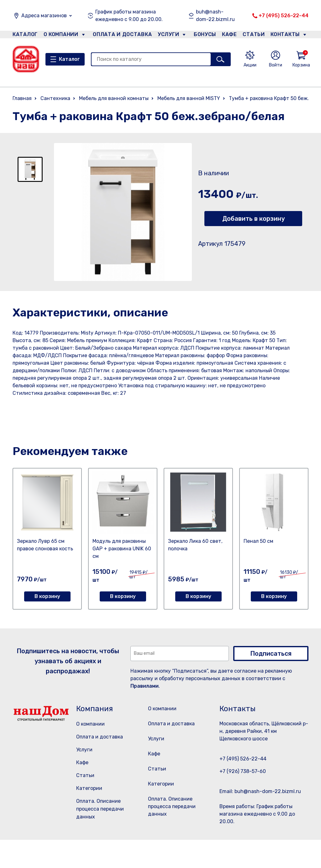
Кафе (229, 36)
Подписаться (271, 654)
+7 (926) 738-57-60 (243, 771)
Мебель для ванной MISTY (189, 98)
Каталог (24, 36)
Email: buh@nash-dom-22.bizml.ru (260, 791)
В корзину (47, 596)
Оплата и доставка (120, 36)
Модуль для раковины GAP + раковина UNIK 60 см (122, 549)
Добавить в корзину (253, 219)
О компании (61, 36)
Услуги (166, 36)
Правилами (145, 686)
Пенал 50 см (258, 541)
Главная (22, 98)
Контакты (289, 36)
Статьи (255, 36)
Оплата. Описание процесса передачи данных (100, 809)
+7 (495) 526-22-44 (284, 16)
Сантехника (55, 98)
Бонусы (202, 36)
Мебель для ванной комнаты (114, 98)
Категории (89, 788)
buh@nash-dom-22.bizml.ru (215, 16)
